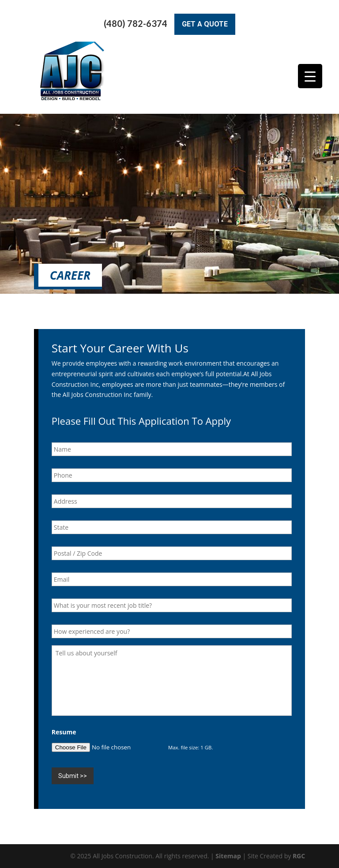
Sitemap (228, 856)
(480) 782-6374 (136, 24)
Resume (64, 732)
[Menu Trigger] (310, 76)
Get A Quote (205, 24)
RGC (299, 856)
